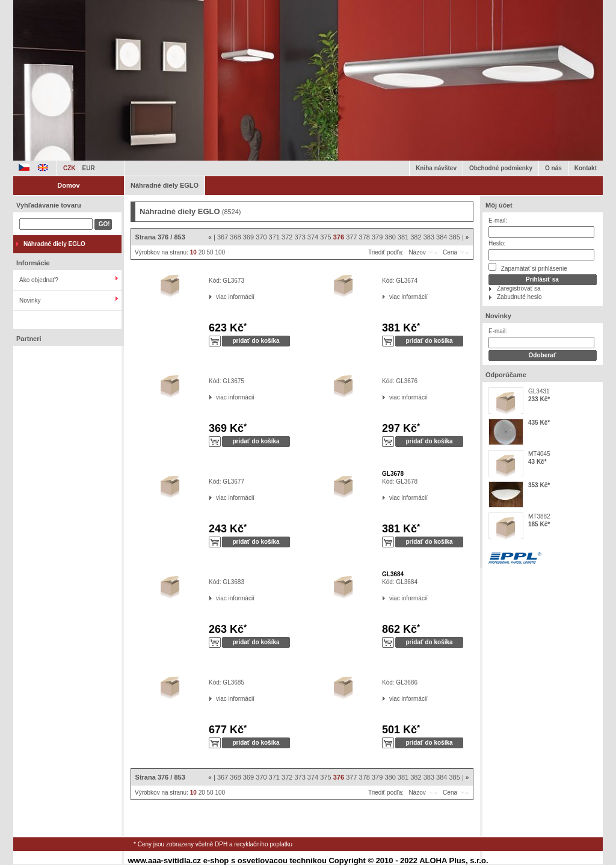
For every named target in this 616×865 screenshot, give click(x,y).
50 (210, 252)
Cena (450, 252)
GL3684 (393, 574)
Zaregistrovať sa (519, 288)
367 (223, 237)
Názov (417, 252)
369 (248, 237)
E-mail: (498, 220)
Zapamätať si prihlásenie (528, 267)
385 (455, 237)
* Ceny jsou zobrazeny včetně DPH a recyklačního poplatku (213, 844)
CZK (69, 168)
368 (235, 237)
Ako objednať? (39, 280)
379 (377, 237)
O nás (553, 168)
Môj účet (499, 205)
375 (325, 237)
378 (365, 237)
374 (313, 237)
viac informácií (216, 297)
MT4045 (539, 454)
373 (300, 237)
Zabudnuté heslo (519, 297)
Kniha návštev (436, 168)
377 (351, 237)
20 (202, 252)
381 (403, 237)
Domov (68, 185)
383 (429, 237)
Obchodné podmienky (501, 168)
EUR (89, 168)
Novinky (30, 300)
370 (261, 237)
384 (442, 237)
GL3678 (393, 474)
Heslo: (497, 243)
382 (416, 237)
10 (193, 252)
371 (274, 237)
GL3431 (539, 391)
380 (390, 237)
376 (339, 237)
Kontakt (586, 168)
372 (287, 237)
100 (220, 252)
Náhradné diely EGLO (165, 185)
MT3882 (539, 516)
